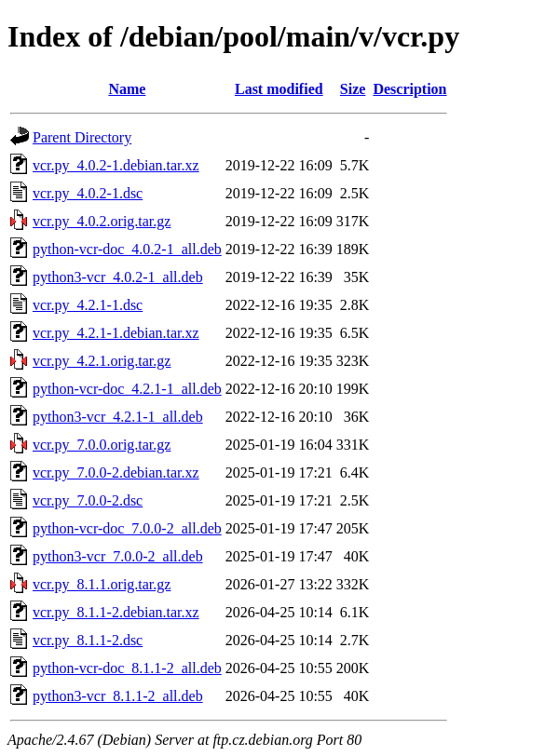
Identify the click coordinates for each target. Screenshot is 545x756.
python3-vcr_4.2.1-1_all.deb (118, 417)
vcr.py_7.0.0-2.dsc (88, 500)
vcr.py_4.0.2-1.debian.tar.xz (116, 165)
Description (409, 89)
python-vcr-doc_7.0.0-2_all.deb (127, 528)
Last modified (279, 89)
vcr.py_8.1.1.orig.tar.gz (102, 584)
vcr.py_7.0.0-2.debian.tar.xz (116, 472)
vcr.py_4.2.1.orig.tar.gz (102, 361)
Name (127, 89)
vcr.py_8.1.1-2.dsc (88, 640)
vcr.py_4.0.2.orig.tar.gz (102, 221)
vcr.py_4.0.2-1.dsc (88, 193)
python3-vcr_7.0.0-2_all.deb (118, 556)
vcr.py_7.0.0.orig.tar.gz (102, 445)
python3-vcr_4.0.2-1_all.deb (118, 277)
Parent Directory (82, 137)
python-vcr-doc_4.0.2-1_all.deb (127, 249)
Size (353, 89)
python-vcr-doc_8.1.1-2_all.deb (127, 668)
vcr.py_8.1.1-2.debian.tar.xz (116, 612)
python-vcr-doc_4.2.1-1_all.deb (127, 389)
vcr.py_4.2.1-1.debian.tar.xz (116, 333)
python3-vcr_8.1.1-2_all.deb (118, 696)
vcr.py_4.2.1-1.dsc (88, 305)
